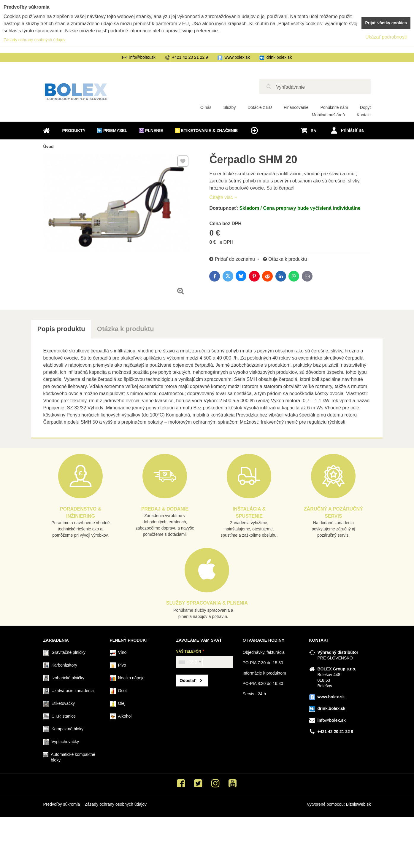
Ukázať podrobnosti (386, 37)
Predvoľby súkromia (62, 804)
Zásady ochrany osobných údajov (116, 804)
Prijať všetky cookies (386, 23)
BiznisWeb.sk (359, 804)
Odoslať (188, 681)
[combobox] (190, 662)
